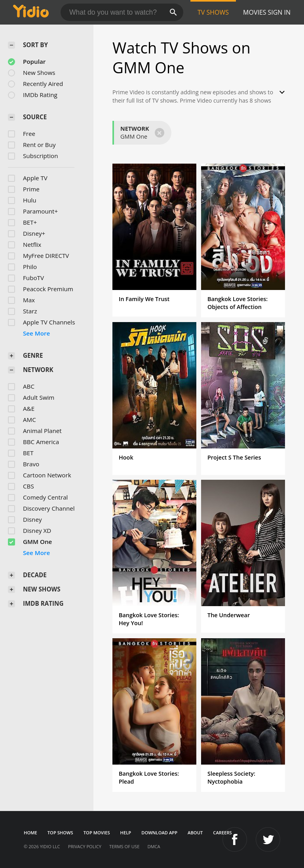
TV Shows (213, 12)
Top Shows (60, 833)
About (195, 833)
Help (126, 833)
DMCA (154, 846)
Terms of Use (124, 846)
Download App (159, 833)
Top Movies (97, 833)
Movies (255, 12)
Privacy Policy (85, 846)
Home (30, 833)
